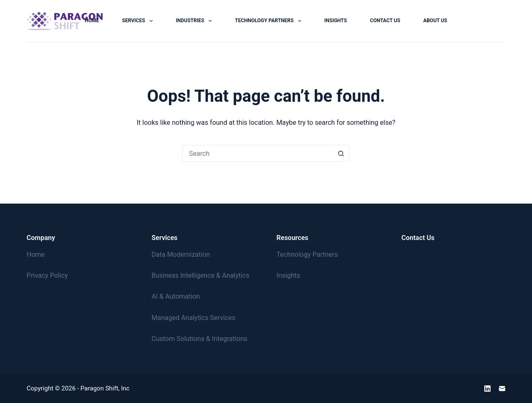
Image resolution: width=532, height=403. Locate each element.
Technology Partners (270, 21)
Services (139, 21)
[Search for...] (257, 153)
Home (92, 21)
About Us (435, 21)
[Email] (502, 389)
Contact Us (385, 21)
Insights (336, 21)
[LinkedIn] (487, 389)
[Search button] (341, 153)
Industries (195, 21)
